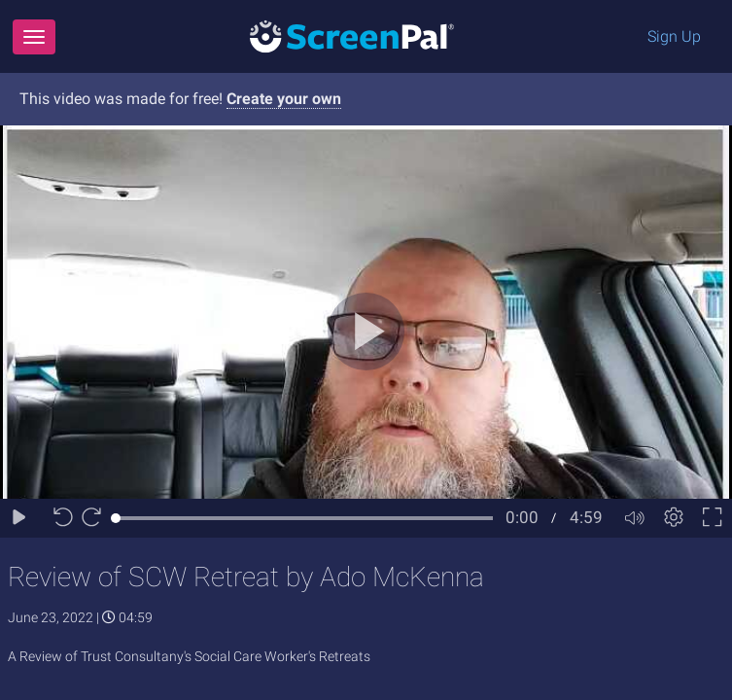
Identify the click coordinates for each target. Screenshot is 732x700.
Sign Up (674, 36)
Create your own (284, 99)
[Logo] (352, 35)
